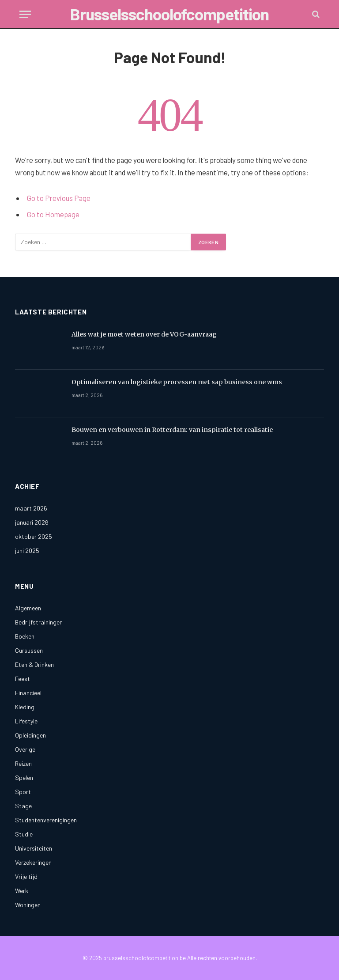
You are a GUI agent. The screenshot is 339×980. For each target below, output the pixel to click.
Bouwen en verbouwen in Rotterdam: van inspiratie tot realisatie (172, 430)
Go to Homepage (53, 214)
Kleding (25, 707)
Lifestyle (26, 721)
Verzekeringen (33, 862)
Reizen (23, 763)
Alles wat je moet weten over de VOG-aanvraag (144, 334)
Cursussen (29, 650)
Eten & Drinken (34, 664)
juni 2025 (27, 551)
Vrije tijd (26, 876)
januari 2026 (32, 522)
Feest (23, 679)
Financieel (28, 693)
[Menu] (25, 14)
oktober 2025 (34, 536)
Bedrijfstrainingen (39, 622)
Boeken (25, 636)
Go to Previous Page (59, 198)
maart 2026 (31, 508)
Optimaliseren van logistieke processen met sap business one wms (177, 382)
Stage (23, 806)
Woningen (28, 905)
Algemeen (28, 608)
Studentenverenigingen (46, 820)
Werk (22, 891)
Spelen (24, 778)
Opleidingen (30, 735)
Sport (23, 792)
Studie (24, 834)
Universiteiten (34, 848)
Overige (25, 749)
